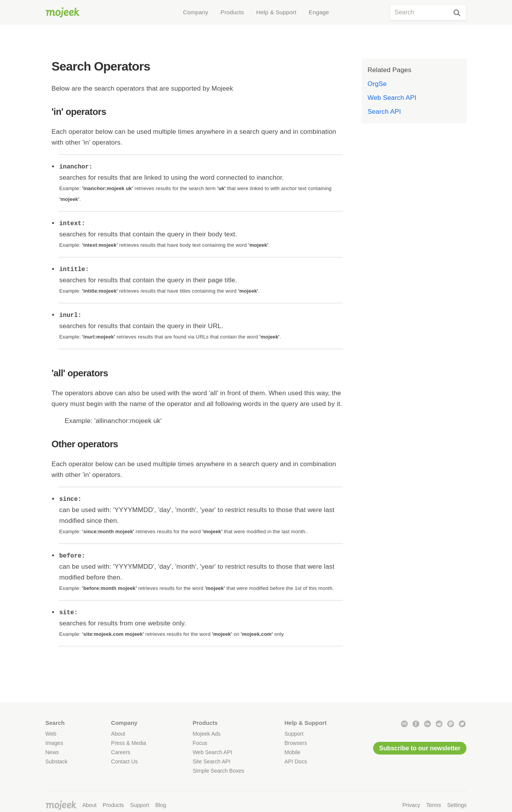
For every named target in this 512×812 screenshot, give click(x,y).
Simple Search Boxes (218, 771)
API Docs (296, 761)
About (118, 734)
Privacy (411, 805)
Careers (121, 752)
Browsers (296, 743)
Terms (434, 805)
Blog (161, 805)
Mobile (292, 752)
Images (54, 743)
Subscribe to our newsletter (420, 748)
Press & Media (129, 743)
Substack (57, 761)
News (52, 752)
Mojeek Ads (206, 734)
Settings (457, 805)
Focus (200, 743)
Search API (384, 112)
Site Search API (211, 761)
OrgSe (377, 84)
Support (294, 734)
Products (113, 805)
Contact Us (124, 761)
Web (51, 734)
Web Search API (392, 98)
